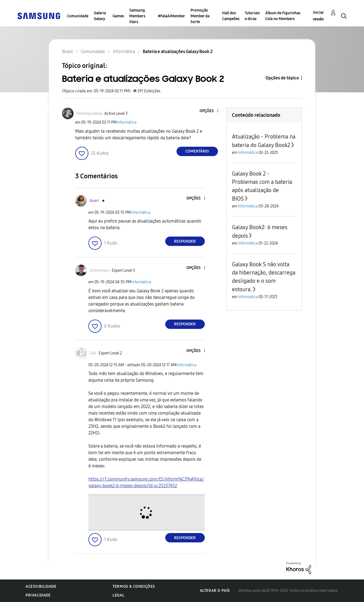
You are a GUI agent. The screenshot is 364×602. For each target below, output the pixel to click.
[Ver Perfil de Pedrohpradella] (89, 114)
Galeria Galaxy (100, 16)
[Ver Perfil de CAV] (93, 353)
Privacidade (38, 595)
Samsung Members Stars (137, 16)
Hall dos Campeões (231, 16)
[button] (208, 111)
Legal (118, 595)
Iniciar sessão (318, 16)
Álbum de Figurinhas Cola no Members (283, 16)
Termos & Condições (134, 586)
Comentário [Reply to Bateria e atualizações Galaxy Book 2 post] (197, 151)
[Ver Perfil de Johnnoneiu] (100, 271)
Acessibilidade (41, 586)
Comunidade (78, 16)
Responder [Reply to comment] (185, 241)
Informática (127, 122)
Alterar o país (215, 591)
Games (118, 16)
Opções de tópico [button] (282, 78)
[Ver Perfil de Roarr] (94, 201)
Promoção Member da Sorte (200, 16)
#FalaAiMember (171, 16)
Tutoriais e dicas (252, 16)
